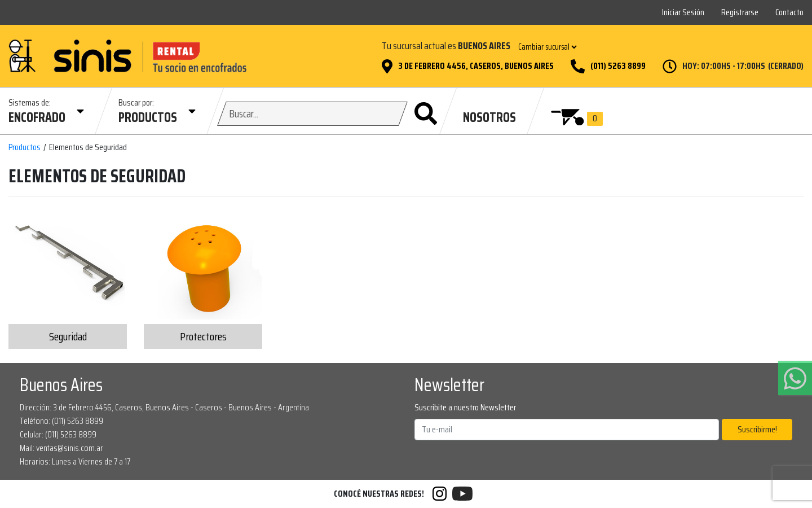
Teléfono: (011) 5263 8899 (61, 421)
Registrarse (740, 12)
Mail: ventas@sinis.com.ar (61, 448)
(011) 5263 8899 (618, 66)
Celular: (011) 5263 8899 (58, 434)
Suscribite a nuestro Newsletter (465, 408)
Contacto (789, 12)
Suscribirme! (757, 429)
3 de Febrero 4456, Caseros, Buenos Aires (476, 66)
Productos (25, 147)
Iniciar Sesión (683, 12)
